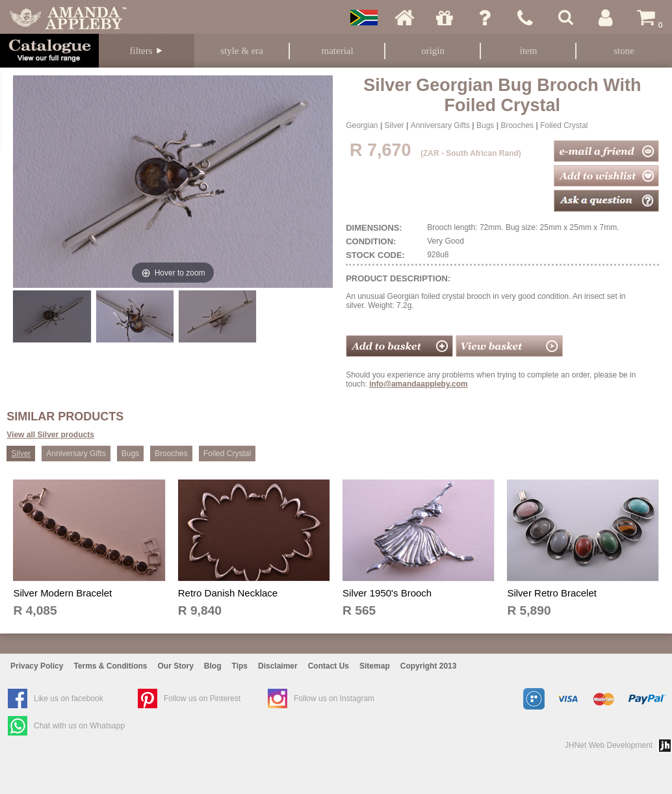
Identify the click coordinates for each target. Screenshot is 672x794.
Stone (624, 51)
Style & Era (242, 51)
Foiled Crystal (564, 125)
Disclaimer (278, 666)
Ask (485, 18)
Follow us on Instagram (334, 698)
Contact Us (329, 666)
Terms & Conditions (110, 666)
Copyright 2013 (429, 666)
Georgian (362, 125)
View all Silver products (50, 435)
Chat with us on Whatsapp (79, 726)
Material (338, 51)
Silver (394, 125)
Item (529, 51)
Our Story (176, 666)
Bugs (485, 125)
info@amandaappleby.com (419, 384)
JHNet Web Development (609, 745)
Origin (433, 51)
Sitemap (375, 666)
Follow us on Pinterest (202, 698)
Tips (240, 666)
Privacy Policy (37, 666)
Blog (213, 666)
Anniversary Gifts (440, 125)
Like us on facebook (69, 698)
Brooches (517, 125)
